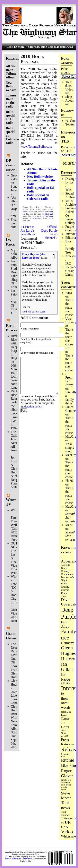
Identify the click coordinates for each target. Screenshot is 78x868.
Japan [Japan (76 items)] (64, 712)
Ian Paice (10, 242)
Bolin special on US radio (11, 117)
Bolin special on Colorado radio (38, 197)
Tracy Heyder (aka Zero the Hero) (33, 256)
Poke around (66, 71)
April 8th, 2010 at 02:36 (34, 312)
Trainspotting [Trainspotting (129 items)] (69, 818)
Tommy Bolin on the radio (11, 101)
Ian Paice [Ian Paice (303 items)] (66, 677)
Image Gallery (70, 221)
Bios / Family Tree (70, 247)
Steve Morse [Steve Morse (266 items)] (66, 795)
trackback (37, 218)
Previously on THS (68, 149)
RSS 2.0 (49, 214)
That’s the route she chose (69, 307)
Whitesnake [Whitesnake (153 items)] (69, 836)
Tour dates (69, 84)
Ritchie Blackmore (15, 328)
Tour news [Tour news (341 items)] (66, 805)
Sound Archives (71, 195)
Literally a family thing (71, 398)
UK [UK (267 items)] (68, 822)
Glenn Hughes (12, 636)
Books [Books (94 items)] (64, 583)
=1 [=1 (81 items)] (62, 558)
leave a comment (45, 216)
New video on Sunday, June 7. (16, 185)
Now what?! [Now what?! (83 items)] (64, 735)
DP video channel (13, 165)
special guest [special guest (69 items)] (64, 788)
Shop (69, 97)
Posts (7, 859)
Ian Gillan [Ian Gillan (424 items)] (67, 667)
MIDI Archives (71, 203)
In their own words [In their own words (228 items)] (66, 701)
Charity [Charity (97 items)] (65, 587)
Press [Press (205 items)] (65, 740)
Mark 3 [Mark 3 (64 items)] (64, 731)
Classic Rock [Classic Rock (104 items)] (65, 592)
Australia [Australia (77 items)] (65, 565)
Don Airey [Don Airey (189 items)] (65, 624)
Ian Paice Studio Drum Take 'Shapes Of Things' (16, 274)
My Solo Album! (16, 254)
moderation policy (31, 406)
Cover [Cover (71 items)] (64, 596)
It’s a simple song (70, 448)
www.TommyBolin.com (36, 147)
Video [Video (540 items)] (67, 832)
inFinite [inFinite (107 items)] (65, 683)
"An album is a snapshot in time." (17, 207)
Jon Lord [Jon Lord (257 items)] (65, 725)
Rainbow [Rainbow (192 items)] (68, 744)
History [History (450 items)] (68, 659)
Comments (26, 859)
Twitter (70, 124)
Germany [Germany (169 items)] (67, 643)
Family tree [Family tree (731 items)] (69, 635)
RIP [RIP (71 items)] (63, 756)
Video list (69, 91)
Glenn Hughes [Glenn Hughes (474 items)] (68, 650)
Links (69, 274)
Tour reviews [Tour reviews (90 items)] (65, 813)
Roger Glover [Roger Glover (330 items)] (67, 773)
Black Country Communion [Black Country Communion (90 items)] (68, 571)
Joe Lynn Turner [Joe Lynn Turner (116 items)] (66, 715)
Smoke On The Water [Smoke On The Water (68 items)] (66, 781)
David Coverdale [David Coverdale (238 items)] (69, 602)
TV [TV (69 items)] (63, 823)
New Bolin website (11, 86)
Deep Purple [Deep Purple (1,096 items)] (69, 613)
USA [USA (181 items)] (65, 827)
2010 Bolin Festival (32, 59)
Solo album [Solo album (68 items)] (66, 785)
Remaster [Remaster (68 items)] (65, 754)
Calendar (14, 859)
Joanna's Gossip (71, 269)
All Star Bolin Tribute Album (11, 72)
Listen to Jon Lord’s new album (28, 230)
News (25, 212)
